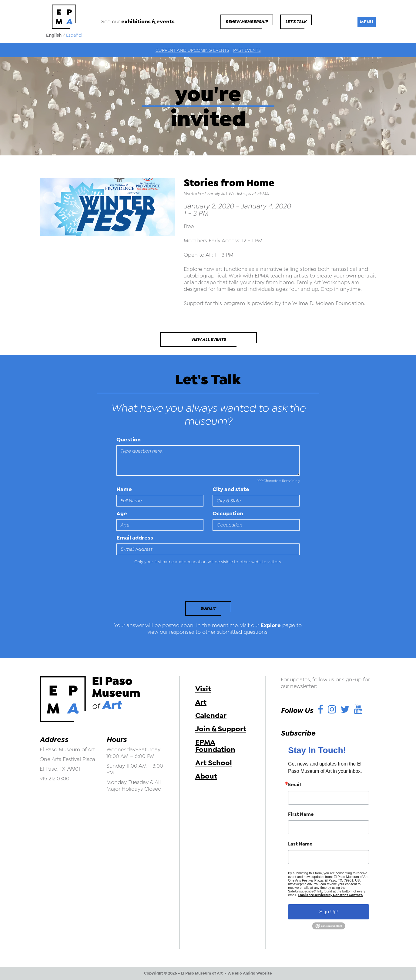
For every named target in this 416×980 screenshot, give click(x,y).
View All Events (208, 339)
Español (74, 35)
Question (129, 440)
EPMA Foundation (215, 746)
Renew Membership (247, 22)
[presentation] (158, 585)
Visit (203, 689)
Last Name (300, 844)
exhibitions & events (148, 22)
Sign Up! (329, 912)
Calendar (211, 716)
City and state (231, 489)
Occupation (228, 513)
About (206, 776)
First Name (301, 814)
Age (122, 513)
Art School (214, 763)
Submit (208, 608)
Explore (271, 625)
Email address (135, 538)
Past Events (247, 50)
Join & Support (221, 729)
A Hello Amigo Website (250, 973)
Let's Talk (296, 22)
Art (201, 702)
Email (295, 785)
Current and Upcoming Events (192, 50)
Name (124, 489)
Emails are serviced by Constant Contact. (330, 895)
